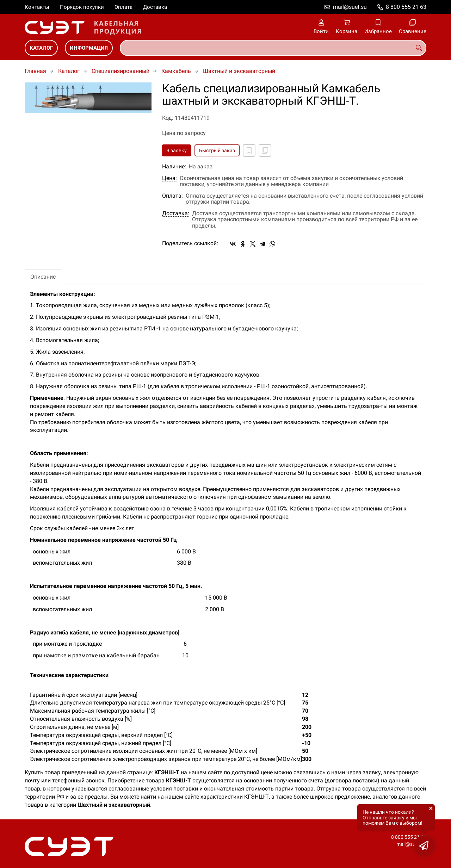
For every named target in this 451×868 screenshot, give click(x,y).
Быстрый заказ (217, 150)
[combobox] (273, 48)
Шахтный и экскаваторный (239, 71)
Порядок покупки (82, 7)
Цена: (169, 178)
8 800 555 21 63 (406, 7)
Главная (35, 71)
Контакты (37, 7)
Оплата (123, 7)
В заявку (177, 150)
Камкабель (176, 71)
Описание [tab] (43, 277)
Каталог (41, 48)
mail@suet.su (350, 7)
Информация (89, 48)
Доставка (155, 7)
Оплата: (172, 196)
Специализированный (121, 71)
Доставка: (176, 213)
